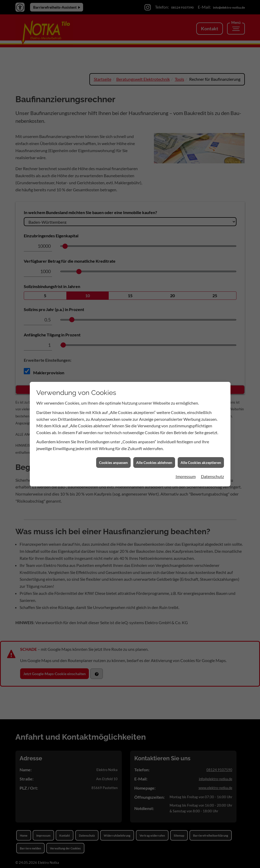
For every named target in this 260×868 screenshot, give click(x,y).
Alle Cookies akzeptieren (201, 449)
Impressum (186, 463)
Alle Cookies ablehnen (154, 449)
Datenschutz (212, 463)
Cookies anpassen (113, 449)
